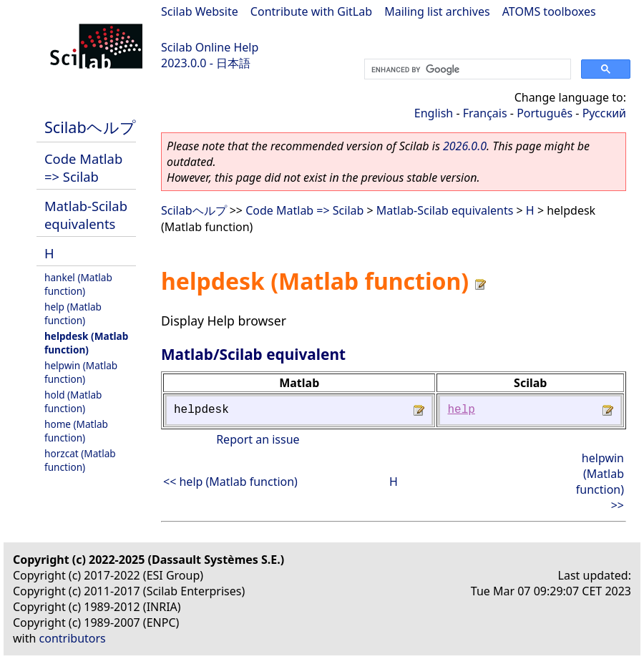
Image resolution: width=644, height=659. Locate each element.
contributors (73, 638)
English (434, 113)
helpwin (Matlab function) (81, 372)
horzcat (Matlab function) (80, 460)
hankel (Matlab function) (78, 284)
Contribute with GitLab (311, 11)
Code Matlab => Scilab (83, 167)
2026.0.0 (465, 146)
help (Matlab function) (73, 313)
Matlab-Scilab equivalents (86, 215)
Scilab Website (200, 11)
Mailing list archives (437, 11)
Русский (604, 113)
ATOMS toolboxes (549, 11)
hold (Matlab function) (73, 401)
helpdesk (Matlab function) (86, 343)
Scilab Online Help (210, 47)
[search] (466, 69)
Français (485, 113)
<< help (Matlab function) (230, 482)
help (461, 410)
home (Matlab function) (76, 431)
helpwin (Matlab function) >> (600, 482)
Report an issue (258, 439)
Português (545, 113)
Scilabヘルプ (90, 127)
